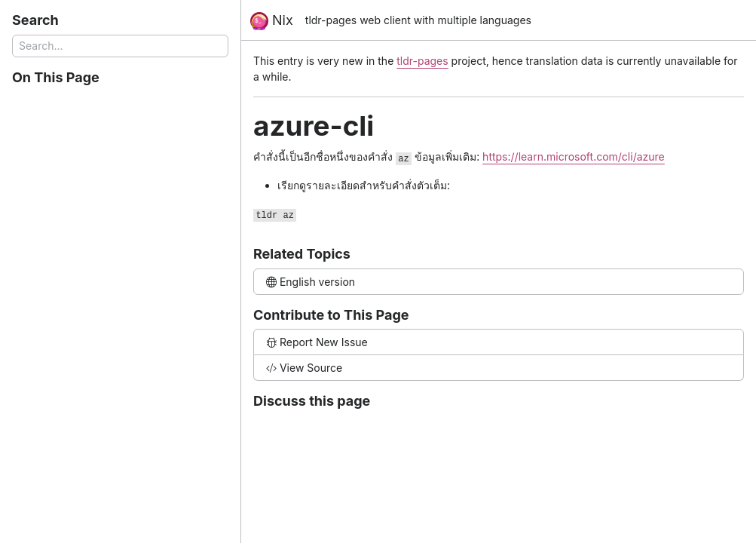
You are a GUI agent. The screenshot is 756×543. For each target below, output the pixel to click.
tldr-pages (422, 61)
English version (311, 282)
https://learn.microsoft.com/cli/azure (574, 156)
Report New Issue (317, 342)
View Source (304, 368)
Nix (272, 21)
